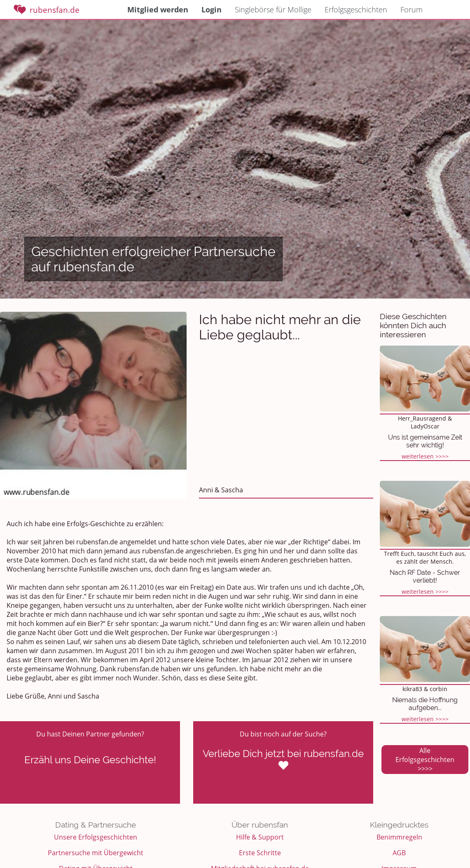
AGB (399, 853)
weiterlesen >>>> (425, 456)
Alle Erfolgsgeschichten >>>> (425, 760)
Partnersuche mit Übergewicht (96, 853)
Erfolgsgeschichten (356, 9)
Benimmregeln (399, 837)
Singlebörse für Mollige (273, 9)
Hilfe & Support (260, 837)
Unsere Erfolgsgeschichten (96, 837)
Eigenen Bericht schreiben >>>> (90, 788)
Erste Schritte (260, 853)
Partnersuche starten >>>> (283, 788)
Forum (412, 9)
